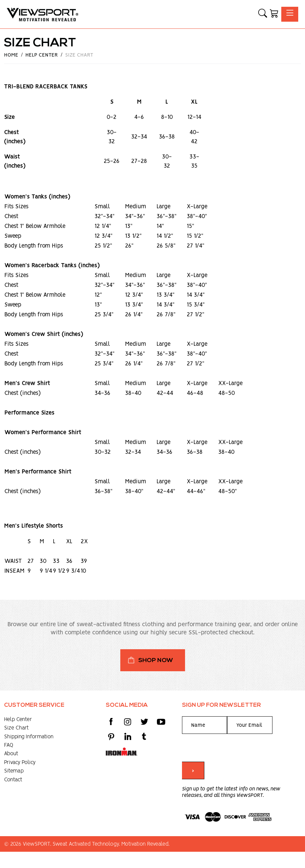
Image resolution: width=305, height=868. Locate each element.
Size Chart (16, 728)
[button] (263, 14)
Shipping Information (29, 737)
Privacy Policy (20, 763)
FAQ (9, 745)
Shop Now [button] (156, 661)
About (11, 754)
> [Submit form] (193, 771)
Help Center (18, 719)
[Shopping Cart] (274, 14)
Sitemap (14, 771)
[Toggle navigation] (290, 14)
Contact (13, 780)
